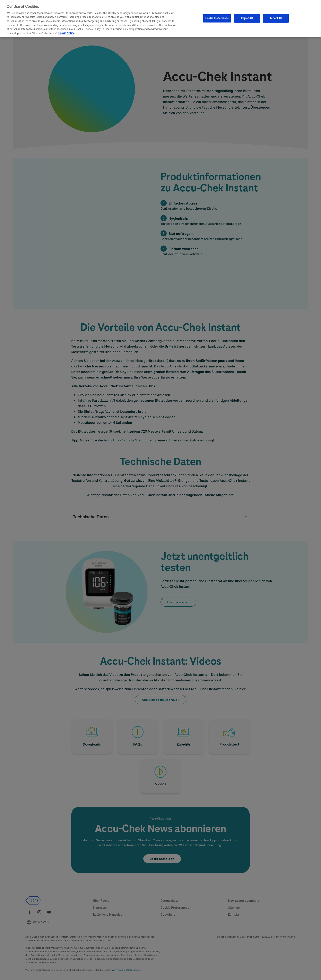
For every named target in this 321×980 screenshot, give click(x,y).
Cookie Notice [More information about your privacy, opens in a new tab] (66, 33)
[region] (160, 19)
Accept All (276, 18)
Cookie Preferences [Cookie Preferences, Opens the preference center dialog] (217, 18)
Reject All (247, 18)
